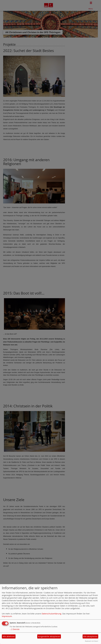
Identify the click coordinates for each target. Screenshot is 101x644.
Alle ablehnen (9, 636)
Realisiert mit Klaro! (92, 641)
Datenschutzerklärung (51, 614)
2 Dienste (15, 629)
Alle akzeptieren (90, 636)
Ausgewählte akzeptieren (49, 636)
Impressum (7, 616)
